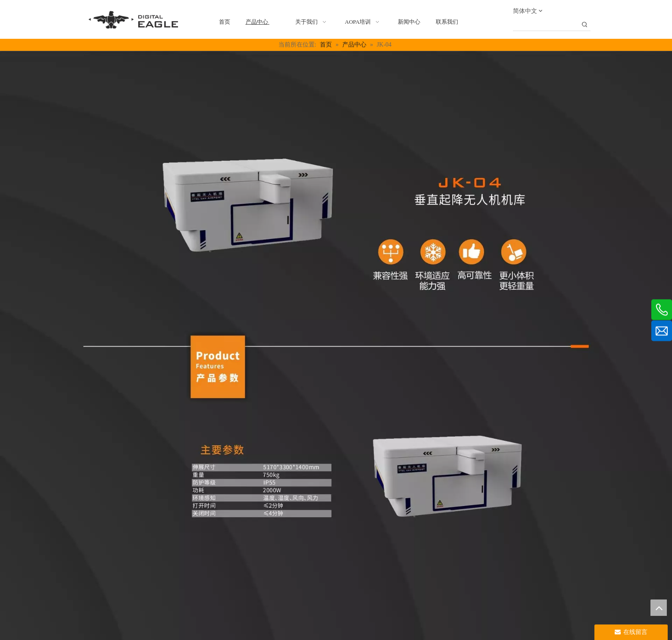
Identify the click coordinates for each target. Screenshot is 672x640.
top (659, 608)
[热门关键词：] (585, 25)
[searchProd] (546, 25)
